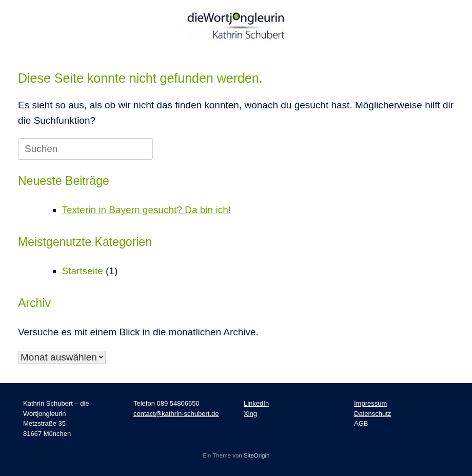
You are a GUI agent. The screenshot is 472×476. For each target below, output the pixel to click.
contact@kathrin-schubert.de (176, 414)
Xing (250, 414)
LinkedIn (256, 403)
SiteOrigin (257, 455)
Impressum (370, 403)
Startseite (83, 271)
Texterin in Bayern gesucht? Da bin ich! (147, 210)
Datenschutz (372, 414)
